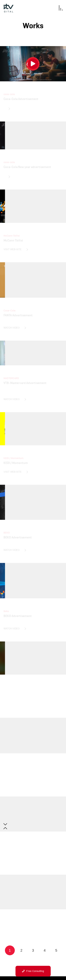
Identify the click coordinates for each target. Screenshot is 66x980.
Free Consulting (33, 971)
